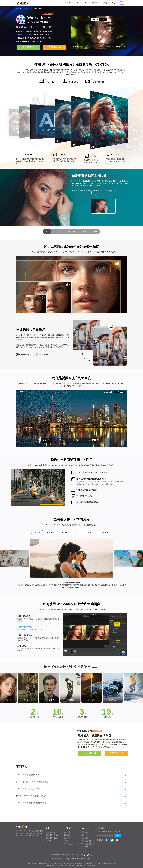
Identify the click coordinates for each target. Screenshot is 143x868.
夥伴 (83, 835)
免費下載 (27, 47)
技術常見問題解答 (88, 844)
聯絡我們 (85, 838)
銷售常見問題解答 (88, 841)
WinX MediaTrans (52, 841)
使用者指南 (85, 847)
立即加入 (118, 835)
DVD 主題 (67, 832)
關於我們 (85, 832)
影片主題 (67, 838)
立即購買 (53, 47)
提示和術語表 (68, 844)
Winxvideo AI (82, 3)
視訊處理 (67, 835)
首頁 (18, 9)
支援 (113, 3)
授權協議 (66, 855)
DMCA (73, 855)
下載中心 (104, 3)
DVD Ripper (69, 3)
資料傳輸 (94, 3)
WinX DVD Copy (52, 838)
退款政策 (80, 855)
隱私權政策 (58, 855)
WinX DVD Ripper (52, 835)
